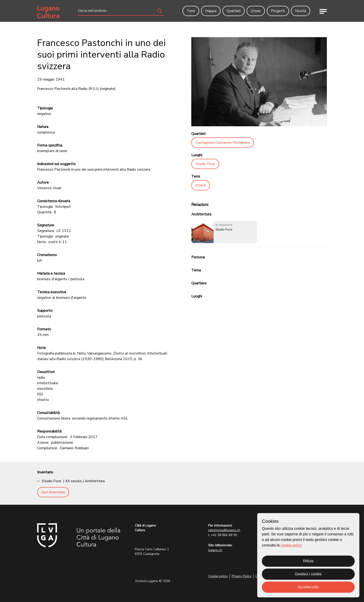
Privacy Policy (242, 576)
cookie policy (291, 545)
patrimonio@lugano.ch (224, 530)
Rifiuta (308, 561)
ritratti (201, 185)
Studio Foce (205, 164)
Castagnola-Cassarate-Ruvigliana (223, 143)
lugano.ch (215, 550)
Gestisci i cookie (308, 574)
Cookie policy (218, 576)
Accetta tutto (308, 587)
